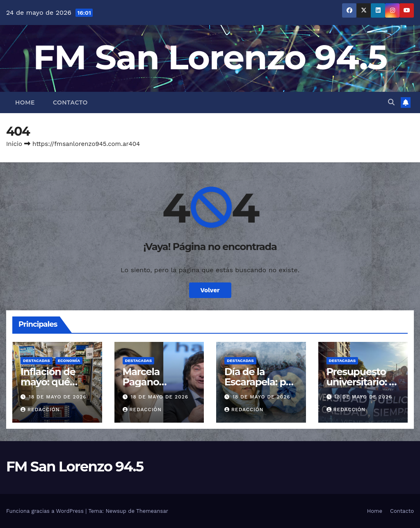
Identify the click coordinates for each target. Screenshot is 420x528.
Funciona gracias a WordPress (46, 511)
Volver (210, 290)
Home (25, 102)
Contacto (70, 102)
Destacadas (37, 361)
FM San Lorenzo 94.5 (210, 57)
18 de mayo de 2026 (58, 397)
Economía (69, 361)
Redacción (40, 410)
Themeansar (152, 511)
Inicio (14, 144)
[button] (391, 102)
